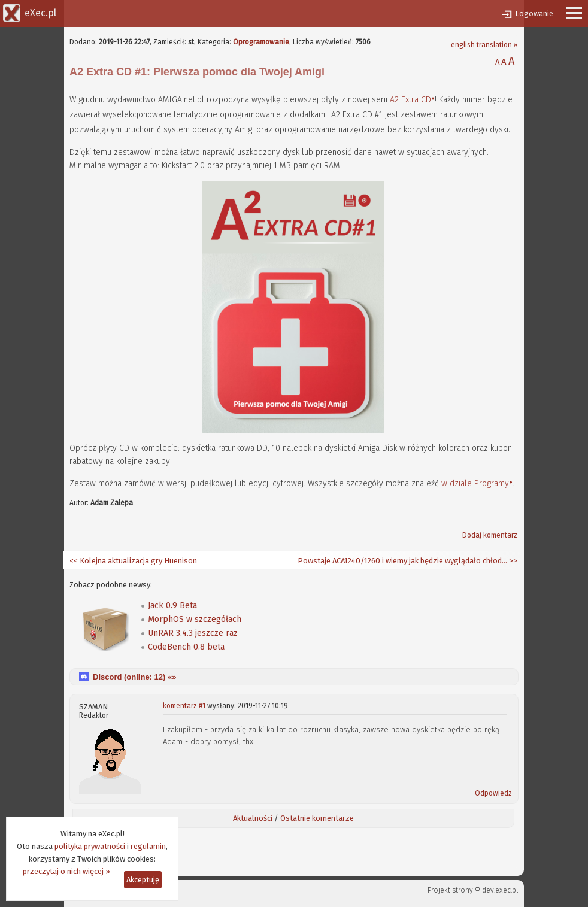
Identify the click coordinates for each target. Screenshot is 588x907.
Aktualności (253, 818)
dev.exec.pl (500, 890)
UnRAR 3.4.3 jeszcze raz (193, 633)
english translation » (484, 45)
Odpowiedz (493, 793)
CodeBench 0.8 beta (186, 647)
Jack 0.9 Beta (172, 606)
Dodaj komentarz (490, 535)
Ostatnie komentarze (317, 818)
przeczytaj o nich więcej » (66, 871)
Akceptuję (143, 880)
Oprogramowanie (261, 42)
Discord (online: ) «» (134, 677)
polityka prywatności (90, 846)
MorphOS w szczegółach (195, 619)
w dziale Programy (475, 483)
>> (512, 561)
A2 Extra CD (410, 100)
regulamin (148, 846)
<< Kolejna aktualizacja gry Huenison (133, 561)
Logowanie (534, 13)
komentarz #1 (184, 706)
